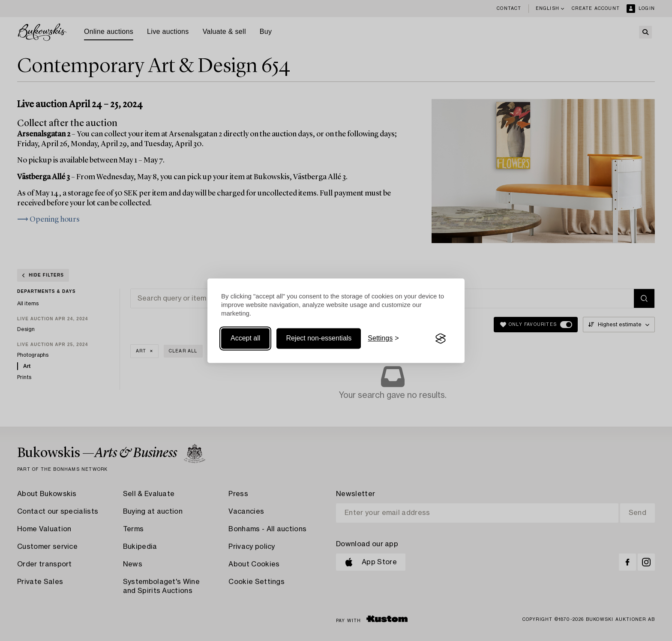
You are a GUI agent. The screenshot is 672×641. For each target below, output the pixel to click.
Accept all (245, 339)
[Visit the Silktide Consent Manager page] (441, 339)
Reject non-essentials (319, 339)
